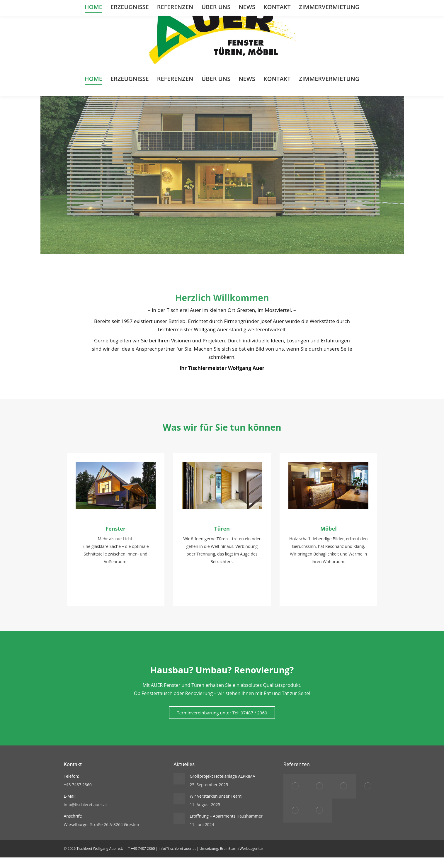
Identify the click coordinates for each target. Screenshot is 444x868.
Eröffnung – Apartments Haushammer (226, 827)
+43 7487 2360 (143, 859)
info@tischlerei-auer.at (131, 5)
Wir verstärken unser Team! (216, 807)
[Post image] (179, 789)
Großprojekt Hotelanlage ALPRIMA (222, 787)
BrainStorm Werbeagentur (241, 859)
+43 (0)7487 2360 (85, 5)
